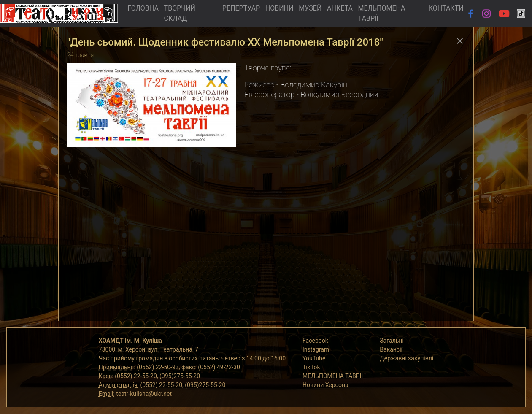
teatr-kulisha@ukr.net (144, 394)
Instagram (316, 349)
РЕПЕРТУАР (241, 8)
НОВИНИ (280, 8)
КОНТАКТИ (446, 8)
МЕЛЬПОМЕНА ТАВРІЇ (382, 13)
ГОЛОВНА (143, 8)
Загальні (392, 341)
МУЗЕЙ (310, 8)
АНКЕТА (340, 8)
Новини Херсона (325, 385)
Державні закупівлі (406, 358)
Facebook (315, 341)
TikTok (311, 367)
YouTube (314, 358)
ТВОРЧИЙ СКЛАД (180, 13)
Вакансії (391, 349)
